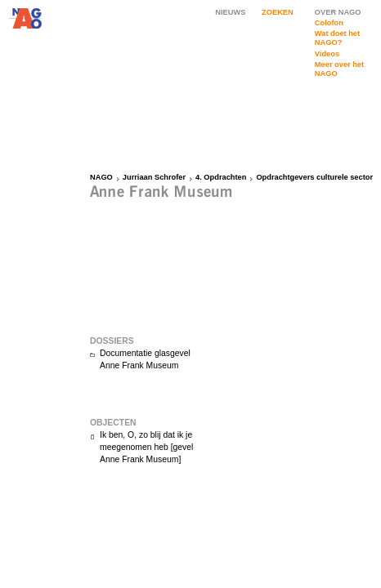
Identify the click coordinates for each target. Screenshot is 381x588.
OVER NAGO (338, 12)
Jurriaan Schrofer (154, 177)
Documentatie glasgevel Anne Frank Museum (145, 359)
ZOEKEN (278, 12)
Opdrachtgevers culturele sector (314, 177)
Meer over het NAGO (339, 69)
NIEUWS (230, 12)
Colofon (329, 23)
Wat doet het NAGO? (337, 38)
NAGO (101, 177)
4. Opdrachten (221, 177)
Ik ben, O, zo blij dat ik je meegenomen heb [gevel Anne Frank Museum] (146, 447)
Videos (327, 54)
